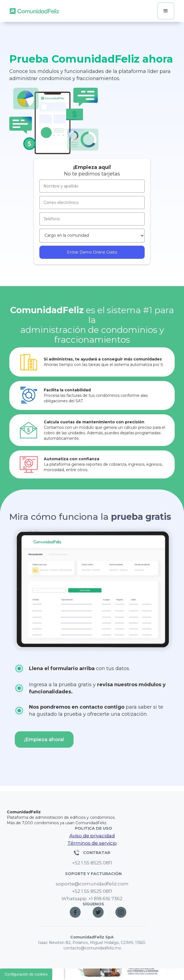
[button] (166, 11)
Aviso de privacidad (92, 836)
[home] (34, 11)
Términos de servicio (92, 843)
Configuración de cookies (26, 974)
